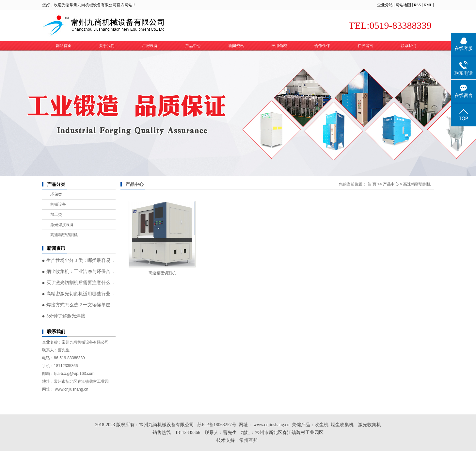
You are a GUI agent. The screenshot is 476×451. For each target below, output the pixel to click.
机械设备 (58, 204)
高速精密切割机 (64, 235)
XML (428, 5)
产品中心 (193, 46)
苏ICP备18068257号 (217, 425)
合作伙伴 (322, 46)
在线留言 (365, 46)
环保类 (56, 194)
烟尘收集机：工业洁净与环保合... (80, 272)
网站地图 (403, 5)
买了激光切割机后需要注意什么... (80, 283)
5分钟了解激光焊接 (66, 316)
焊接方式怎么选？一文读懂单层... (80, 305)
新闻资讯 (236, 46)
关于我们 (107, 46)
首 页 (372, 184)
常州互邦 (249, 440)
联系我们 (408, 46)
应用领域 (279, 46)
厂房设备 (150, 46)
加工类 (56, 215)
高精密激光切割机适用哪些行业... (80, 294)
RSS (417, 5)
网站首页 (64, 46)
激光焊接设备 (62, 225)
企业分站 (385, 5)
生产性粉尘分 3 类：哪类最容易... (80, 260)
